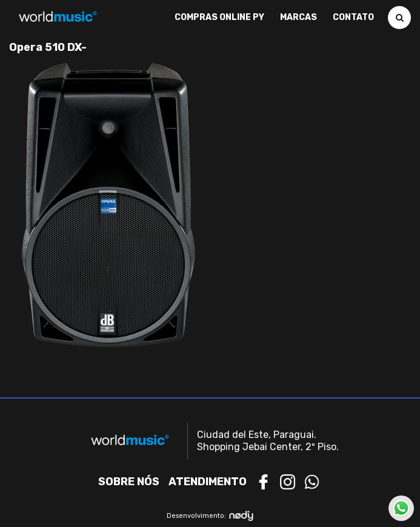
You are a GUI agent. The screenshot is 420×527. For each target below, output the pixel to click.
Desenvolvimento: (210, 516)
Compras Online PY (219, 18)
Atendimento (208, 482)
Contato (353, 18)
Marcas (298, 18)
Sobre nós (129, 482)
